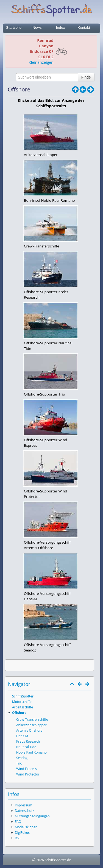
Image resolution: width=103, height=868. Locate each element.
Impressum (23, 805)
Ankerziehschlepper (31, 725)
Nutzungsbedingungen (32, 816)
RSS (18, 838)
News (37, 28)
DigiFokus (22, 833)
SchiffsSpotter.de (58, 860)
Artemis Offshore (29, 730)
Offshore (19, 713)
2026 (40, 860)
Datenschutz (24, 811)
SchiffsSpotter (23, 696)
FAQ (18, 822)
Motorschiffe (22, 702)
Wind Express (27, 769)
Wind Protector (28, 774)
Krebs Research (28, 741)
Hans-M (22, 736)
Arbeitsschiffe (23, 707)
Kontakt (84, 28)
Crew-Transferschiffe (32, 720)
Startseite (14, 28)
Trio (19, 763)
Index (61, 28)
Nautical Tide (26, 747)
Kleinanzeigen (41, 62)
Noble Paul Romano (31, 752)
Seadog (22, 758)
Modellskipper (26, 827)
